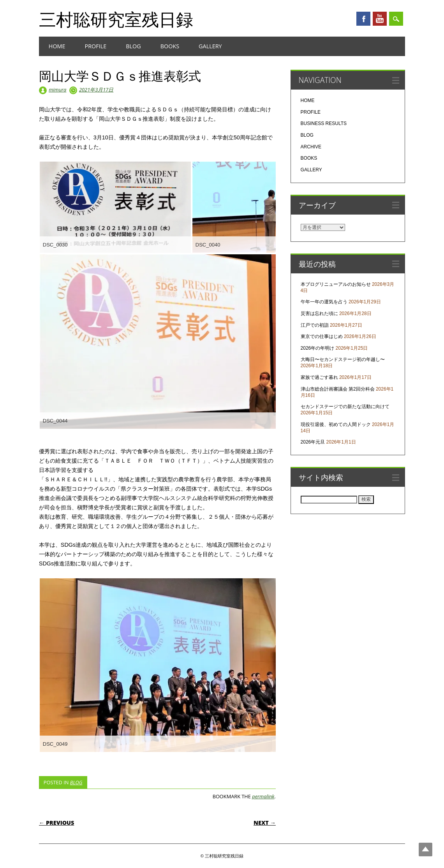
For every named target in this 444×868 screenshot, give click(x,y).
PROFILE (96, 46)
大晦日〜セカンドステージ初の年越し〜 (343, 359)
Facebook (363, 19)
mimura (57, 90)
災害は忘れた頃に (319, 313)
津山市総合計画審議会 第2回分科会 (338, 389)
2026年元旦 (313, 442)
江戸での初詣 (315, 325)
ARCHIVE (311, 147)
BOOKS (170, 46)
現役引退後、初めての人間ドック (336, 424)
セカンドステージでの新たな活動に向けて (345, 407)
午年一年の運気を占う (324, 302)
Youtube (380, 19)
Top (425, 850)
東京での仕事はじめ (322, 336)
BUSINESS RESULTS (324, 123)
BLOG (133, 46)
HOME (57, 46)
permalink (263, 796)
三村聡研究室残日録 (116, 19)
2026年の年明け (318, 348)
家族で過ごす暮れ (319, 377)
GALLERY (210, 46)
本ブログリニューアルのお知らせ (336, 284)
